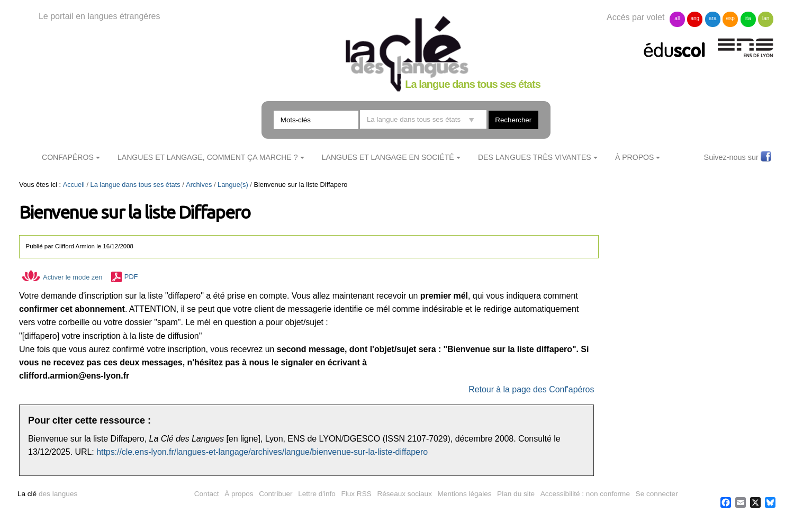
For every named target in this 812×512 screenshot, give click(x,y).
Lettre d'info (317, 494)
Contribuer (276, 494)
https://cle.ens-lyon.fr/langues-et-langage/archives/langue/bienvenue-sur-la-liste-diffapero (262, 452)
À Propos (635, 157)
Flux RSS (356, 494)
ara (712, 18)
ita (748, 18)
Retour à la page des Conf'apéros (531, 389)
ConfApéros (68, 157)
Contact (207, 494)
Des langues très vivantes (535, 157)
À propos (239, 494)
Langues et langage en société (388, 157)
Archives (199, 185)
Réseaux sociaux (404, 494)
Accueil (74, 185)
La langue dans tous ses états (136, 185)
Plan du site (516, 494)
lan (766, 18)
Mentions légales (465, 494)
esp (730, 18)
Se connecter (657, 494)
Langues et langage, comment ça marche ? (208, 157)
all (677, 18)
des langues (47, 494)
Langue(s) (233, 185)
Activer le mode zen (62, 277)
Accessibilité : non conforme (585, 494)
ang (695, 18)
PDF (131, 277)
